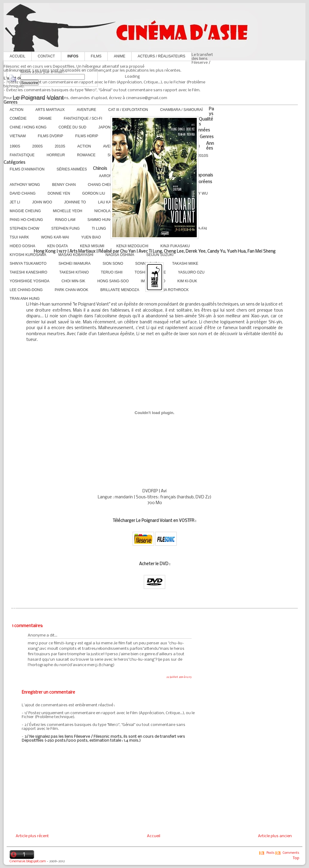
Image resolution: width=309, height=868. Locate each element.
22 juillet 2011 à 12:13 (179, 677)
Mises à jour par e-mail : (42, 72)
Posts (271, 853)
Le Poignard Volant (38, 98)
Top (296, 858)
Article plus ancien (275, 836)
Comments (291, 853)
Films (96, 56)
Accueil (18, 56)
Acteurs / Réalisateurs (161, 56)
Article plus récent (32, 836)
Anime (119, 56)
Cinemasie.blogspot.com (28, 862)
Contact (46, 56)
